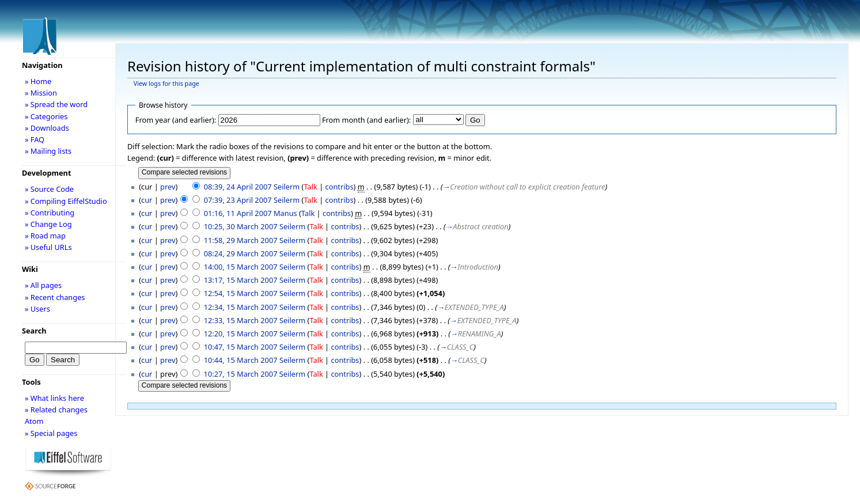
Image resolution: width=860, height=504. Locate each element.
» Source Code (49, 189)
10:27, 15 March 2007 (241, 374)
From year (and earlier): (176, 120)
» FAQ (35, 139)
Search (34, 331)
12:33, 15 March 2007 (241, 320)
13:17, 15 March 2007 (241, 280)
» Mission (41, 93)
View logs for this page (166, 84)
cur (147, 200)
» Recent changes (55, 297)
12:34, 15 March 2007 (241, 307)
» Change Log (48, 224)
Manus (285, 213)
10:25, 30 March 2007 (241, 226)
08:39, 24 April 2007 (238, 187)
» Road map (45, 236)
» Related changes (56, 410)
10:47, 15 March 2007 (241, 347)
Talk (310, 187)
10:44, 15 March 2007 (241, 360)
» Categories (46, 116)
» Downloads (47, 128)
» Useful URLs (48, 247)
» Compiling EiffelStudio (66, 201)
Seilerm (287, 187)
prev (168, 187)
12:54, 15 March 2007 (241, 293)
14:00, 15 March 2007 (241, 267)
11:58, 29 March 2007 (241, 240)
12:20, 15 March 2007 (241, 334)
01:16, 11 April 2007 (238, 213)
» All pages (43, 285)
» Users (37, 309)
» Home (38, 81)
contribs (340, 187)
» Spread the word (56, 104)
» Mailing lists (48, 151)
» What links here (54, 398)
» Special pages (51, 433)
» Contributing (50, 213)
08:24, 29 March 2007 (241, 253)
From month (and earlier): (366, 120)
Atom (34, 421)
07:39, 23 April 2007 (238, 200)
